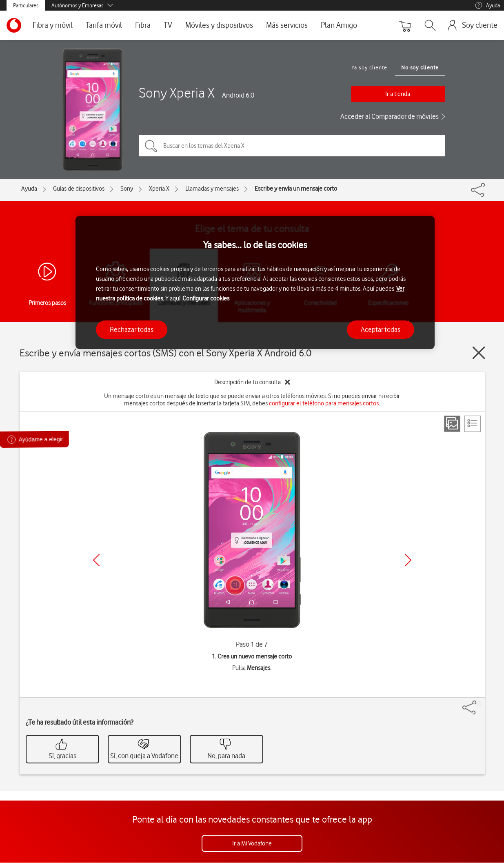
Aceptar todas (381, 329)
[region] (255, 283)
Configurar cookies (206, 298)
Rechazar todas (132, 329)
